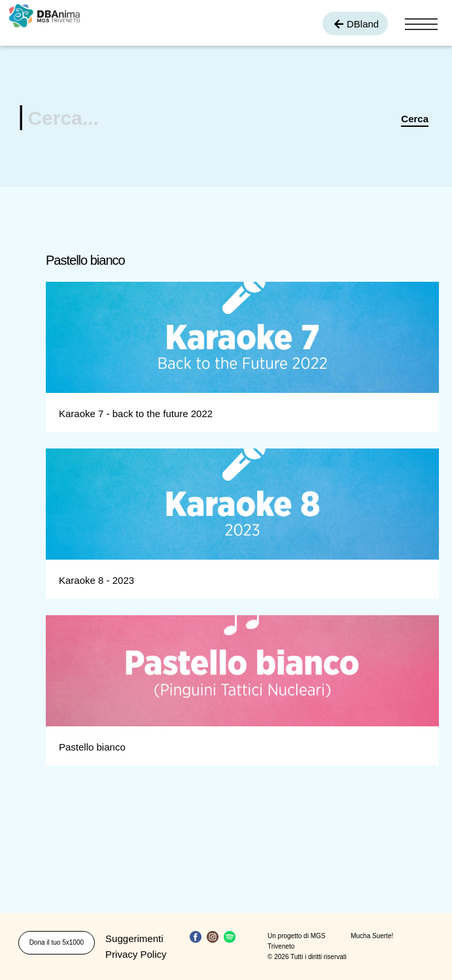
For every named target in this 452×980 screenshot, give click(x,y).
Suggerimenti (134, 938)
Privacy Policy (136, 954)
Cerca (415, 119)
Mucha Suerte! (372, 936)
